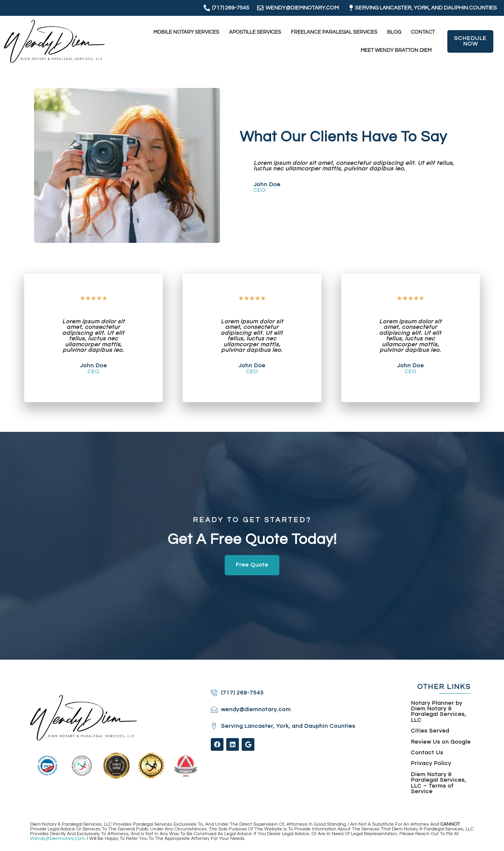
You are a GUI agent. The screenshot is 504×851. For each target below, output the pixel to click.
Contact (423, 32)
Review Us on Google (441, 742)
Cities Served (430, 731)
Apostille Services (255, 32)
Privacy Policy (431, 763)
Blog (394, 32)
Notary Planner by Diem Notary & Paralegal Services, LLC (439, 712)
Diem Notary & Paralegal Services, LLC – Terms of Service (439, 783)
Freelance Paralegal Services (334, 32)
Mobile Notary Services (186, 32)
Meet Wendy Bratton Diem (396, 51)
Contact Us (427, 753)
